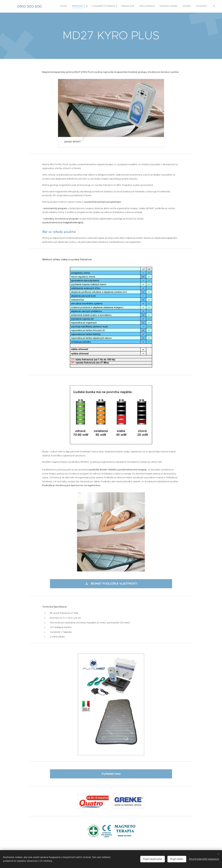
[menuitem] (168, 6)
